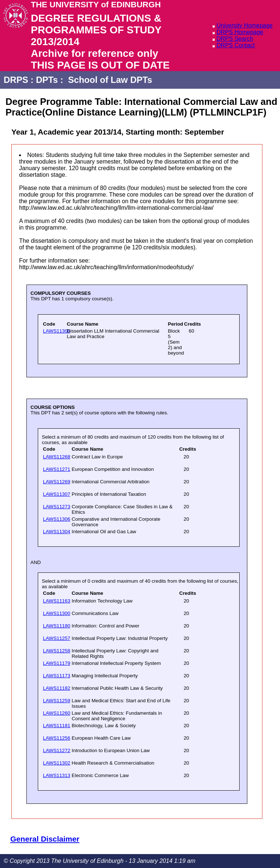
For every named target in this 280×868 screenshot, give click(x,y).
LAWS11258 (57, 651)
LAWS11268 (57, 457)
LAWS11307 (57, 494)
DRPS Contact (236, 45)
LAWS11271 (57, 469)
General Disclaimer (45, 839)
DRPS (16, 80)
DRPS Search (235, 39)
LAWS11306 (57, 519)
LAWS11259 (57, 701)
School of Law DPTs (110, 80)
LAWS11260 (57, 713)
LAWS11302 (57, 763)
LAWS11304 (57, 532)
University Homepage (245, 25)
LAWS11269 (57, 482)
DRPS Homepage (240, 32)
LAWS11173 (57, 676)
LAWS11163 (57, 601)
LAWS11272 (57, 750)
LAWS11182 (57, 688)
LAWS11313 (57, 775)
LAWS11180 (57, 626)
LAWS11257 (57, 638)
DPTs (47, 80)
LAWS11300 (57, 613)
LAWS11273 (57, 507)
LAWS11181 (57, 726)
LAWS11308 (57, 331)
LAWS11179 (57, 663)
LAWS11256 (57, 738)
